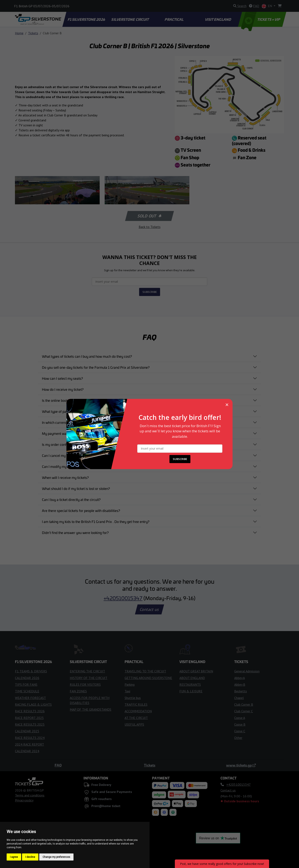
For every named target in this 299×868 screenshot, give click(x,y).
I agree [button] (14, 857)
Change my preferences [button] (56, 857)
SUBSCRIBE (180, 459)
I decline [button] (30, 857)
